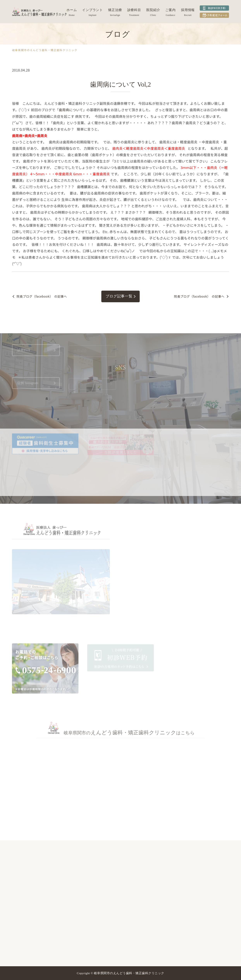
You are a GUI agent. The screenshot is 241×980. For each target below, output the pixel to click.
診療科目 (134, 10)
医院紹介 (153, 10)
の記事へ (42, 296)
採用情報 (188, 10)
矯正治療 (115, 10)
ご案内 (170, 10)
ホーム (72, 10)
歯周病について (71, 110)
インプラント (93, 10)
